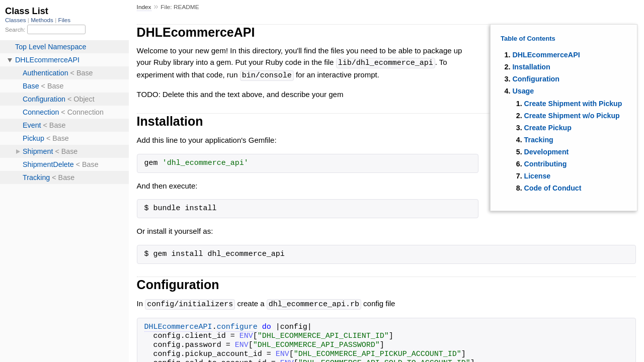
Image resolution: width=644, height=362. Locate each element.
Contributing (546, 164)
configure (237, 326)
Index (144, 7)
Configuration (536, 79)
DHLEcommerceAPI (546, 55)
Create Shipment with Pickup (573, 104)
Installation (531, 67)
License (538, 176)
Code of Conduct (553, 188)
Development (547, 152)
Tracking (539, 140)
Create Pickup (548, 128)
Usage (523, 91)
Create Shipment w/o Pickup (572, 116)
